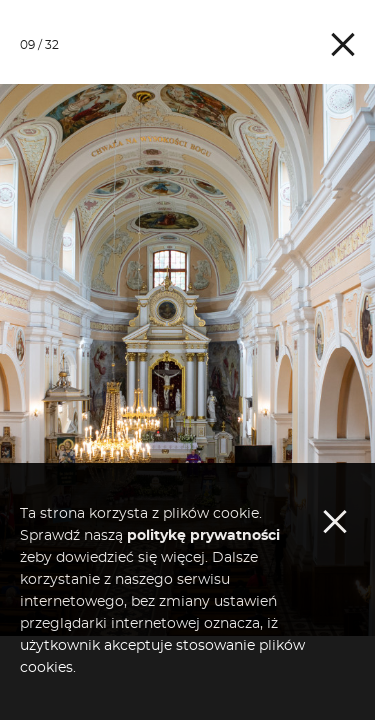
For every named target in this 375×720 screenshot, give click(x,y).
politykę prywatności (203, 613)
